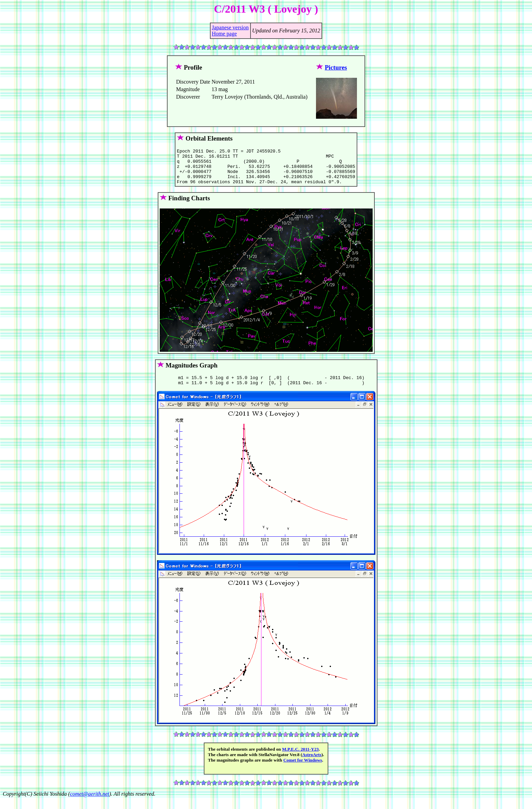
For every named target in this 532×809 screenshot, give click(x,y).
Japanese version (230, 27)
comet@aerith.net (90, 803)
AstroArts (312, 764)
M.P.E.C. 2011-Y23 (300, 758)
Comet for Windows (303, 769)
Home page (224, 34)
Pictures (336, 67)
